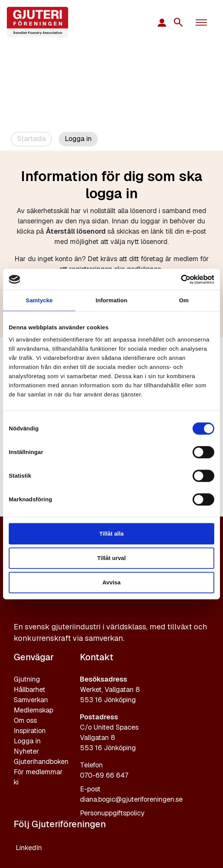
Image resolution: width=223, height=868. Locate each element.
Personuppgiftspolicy (112, 813)
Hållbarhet (29, 689)
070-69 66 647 (104, 775)
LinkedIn (29, 848)
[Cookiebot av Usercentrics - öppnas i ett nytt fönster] (181, 279)
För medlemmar (38, 772)
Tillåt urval (112, 558)
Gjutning (27, 679)
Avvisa (111, 582)
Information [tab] (111, 300)
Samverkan (31, 700)
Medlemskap (33, 710)
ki (16, 782)
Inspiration (30, 731)
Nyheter (26, 751)
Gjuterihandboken (41, 761)
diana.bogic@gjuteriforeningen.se (131, 799)
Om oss (25, 720)
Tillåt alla (111, 533)
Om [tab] (184, 300)
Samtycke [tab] (39, 300)
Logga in (27, 741)
